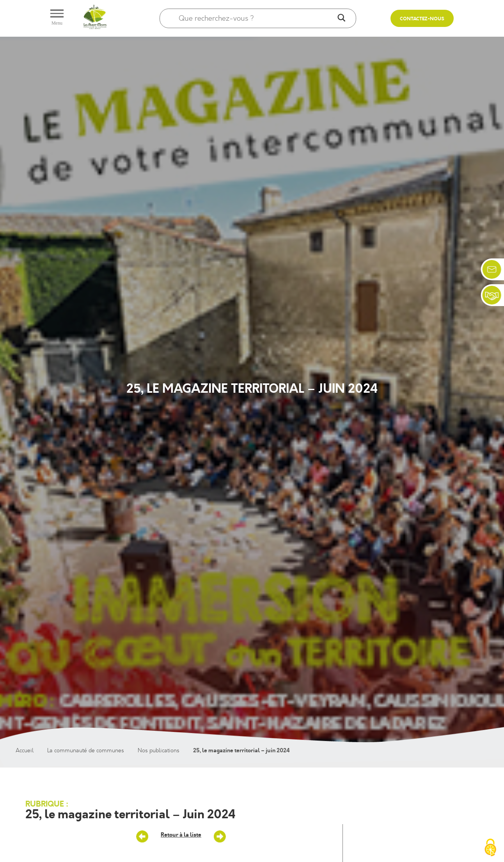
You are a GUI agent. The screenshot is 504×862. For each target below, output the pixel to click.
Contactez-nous (422, 19)
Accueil (25, 751)
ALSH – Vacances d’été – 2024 (220, 837)
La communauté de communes (86, 751)
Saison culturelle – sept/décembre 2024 (142, 837)
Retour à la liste (181, 835)
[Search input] (256, 18)
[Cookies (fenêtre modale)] (490, 848)
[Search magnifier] (341, 18)
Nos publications (159, 751)
